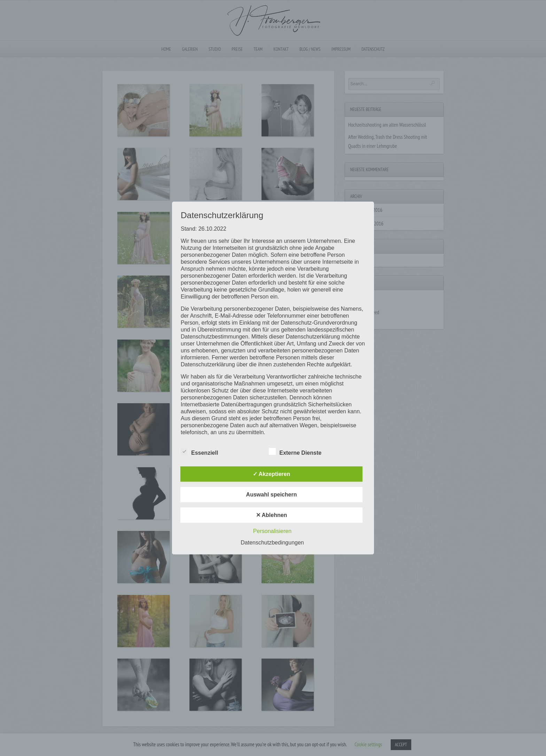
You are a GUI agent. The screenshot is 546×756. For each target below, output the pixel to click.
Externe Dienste (295, 452)
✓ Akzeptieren (272, 474)
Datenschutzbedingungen (272, 543)
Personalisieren (272, 531)
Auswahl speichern (272, 495)
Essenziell (199, 452)
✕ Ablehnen (272, 515)
